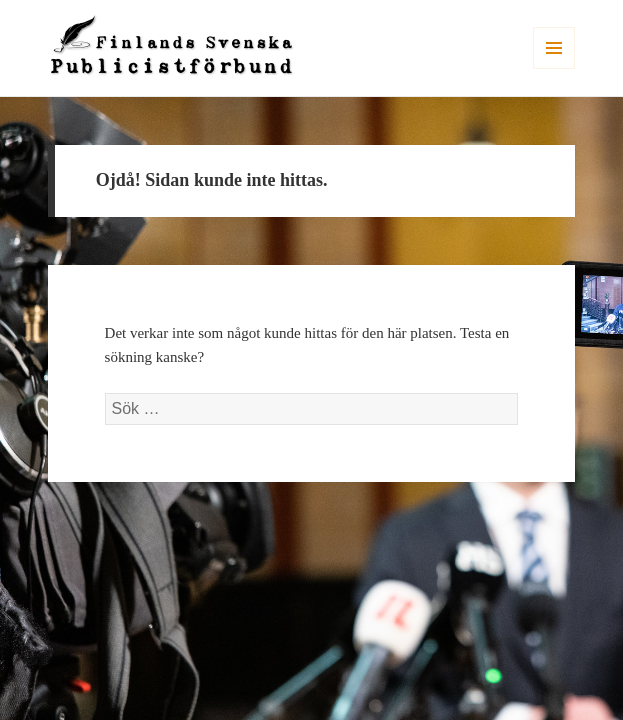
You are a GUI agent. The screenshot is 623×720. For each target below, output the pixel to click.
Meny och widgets (554, 68)
